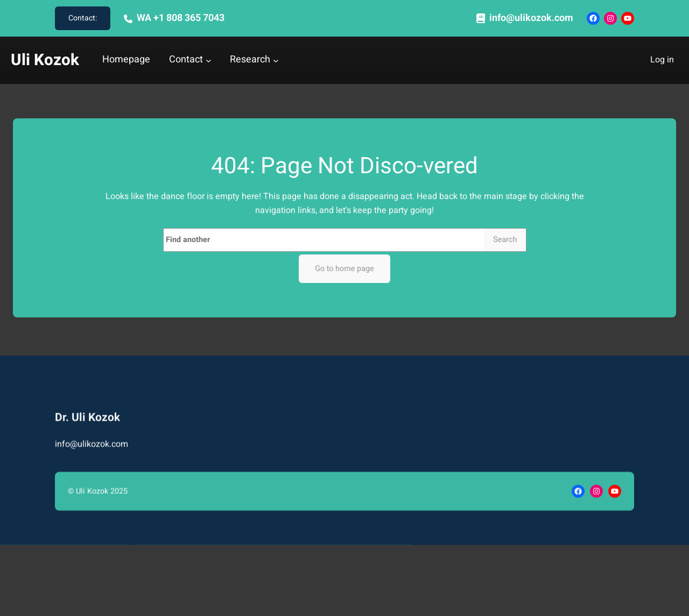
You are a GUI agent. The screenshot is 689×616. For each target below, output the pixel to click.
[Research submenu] (276, 61)
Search (505, 240)
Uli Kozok (45, 60)
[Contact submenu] (209, 61)
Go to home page (344, 269)
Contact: (83, 18)
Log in (662, 60)
